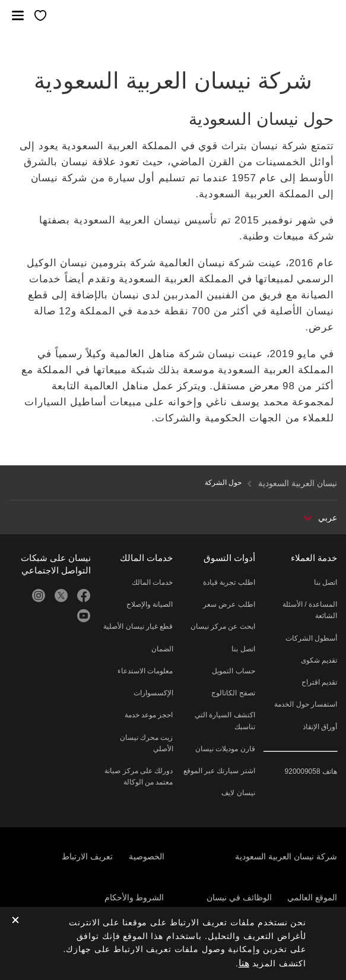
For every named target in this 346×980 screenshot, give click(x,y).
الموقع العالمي (312, 897)
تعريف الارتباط (87, 856)
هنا (244, 963)
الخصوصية (147, 856)
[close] (15, 921)
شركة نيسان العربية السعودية (286, 856)
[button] (18, 15)
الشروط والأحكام (134, 897)
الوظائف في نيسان (239, 897)
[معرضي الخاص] (40, 16)
